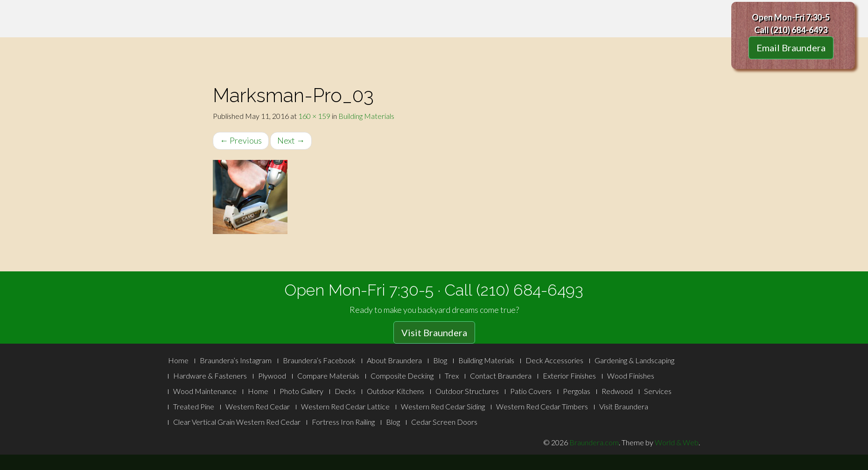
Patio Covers (531, 391)
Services (658, 391)
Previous (241, 140)
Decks (345, 391)
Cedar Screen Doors (444, 422)
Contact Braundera (501, 376)
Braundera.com (594, 442)
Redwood (617, 391)
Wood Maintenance (205, 391)
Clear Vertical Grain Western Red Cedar (237, 422)
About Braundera (394, 360)
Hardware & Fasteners (210, 376)
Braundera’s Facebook (319, 360)
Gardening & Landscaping (634, 360)
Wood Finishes (631, 376)
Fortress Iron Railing (343, 422)
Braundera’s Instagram (236, 360)
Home (178, 360)
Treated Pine (194, 406)
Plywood (272, 376)
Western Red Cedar (258, 406)
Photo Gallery (301, 391)
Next (291, 140)
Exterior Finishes (569, 376)
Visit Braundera (434, 332)
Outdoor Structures (467, 391)
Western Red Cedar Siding (443, 406)
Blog (440, 360)
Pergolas (577, 391)
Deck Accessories (554, 360)
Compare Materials (328, 376)
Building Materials (366, 116)
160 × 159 (314, 116)
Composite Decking (402, 376)
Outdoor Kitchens (395, 391)
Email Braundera (791, 48)
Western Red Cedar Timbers (542, 406)
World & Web (677, 442)
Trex (452, 376)
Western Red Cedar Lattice (345, 406)
